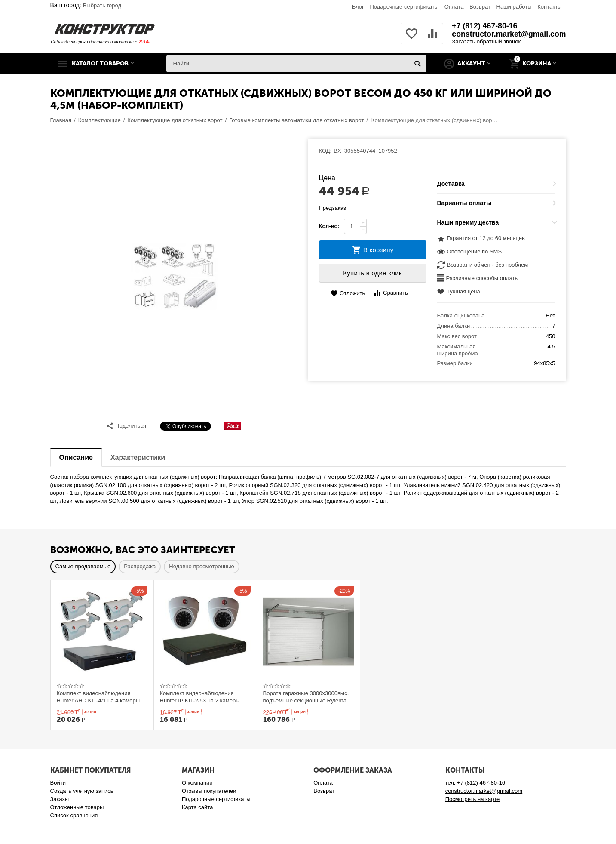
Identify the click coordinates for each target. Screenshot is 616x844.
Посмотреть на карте (473, 799)
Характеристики (138, 457)
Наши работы (514, 7)
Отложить (348, 294)
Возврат (480, 7)
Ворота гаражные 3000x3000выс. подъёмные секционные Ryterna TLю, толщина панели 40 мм (306, 697)
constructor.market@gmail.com (508, 34)
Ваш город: (86, 5)
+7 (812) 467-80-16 (483, 26)
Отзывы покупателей (209, 791)
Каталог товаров (103, 64)
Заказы (60, 799)
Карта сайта (198, 807)
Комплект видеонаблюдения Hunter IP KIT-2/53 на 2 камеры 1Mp (200, 697)
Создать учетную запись (82, 791)
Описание (76, 457)
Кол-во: (329, 226)
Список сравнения (74, 815)
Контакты (549, 7)
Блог (358, 7)
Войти (58, 783)
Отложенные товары (77, 807)
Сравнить (391, 293)
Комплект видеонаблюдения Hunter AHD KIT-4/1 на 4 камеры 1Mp (98, 697)
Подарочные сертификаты (404, 7)
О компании (197, 783)
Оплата (454, 7)
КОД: (325, 151)
